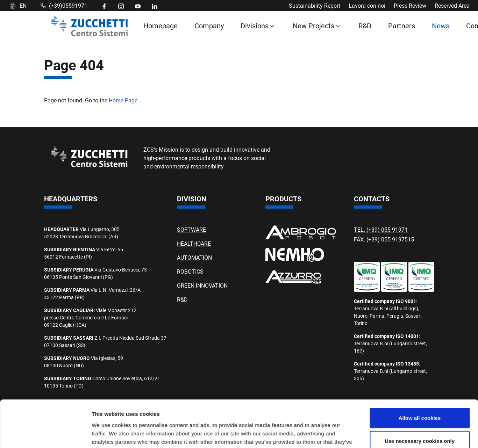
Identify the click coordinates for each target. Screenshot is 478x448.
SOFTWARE (191, 229)
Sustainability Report (315, 5)
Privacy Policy (351, 423)
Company (209, 26)
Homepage (160, 26)
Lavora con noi (367, 5)
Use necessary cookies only (420, 367)
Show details (367, 404)
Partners (402, 26)
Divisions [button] (255, 26)
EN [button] (18, 5)
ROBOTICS (190, 271)
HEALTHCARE (194, 243)
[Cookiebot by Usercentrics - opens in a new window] (45, 405)
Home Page (123, 100)
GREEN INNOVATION (202, 285)
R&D (365, 26)
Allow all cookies (420, 344)
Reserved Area (452, 5)
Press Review (410, 5)
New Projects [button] (313, 26)
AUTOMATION (194, 257)
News (441, 26)
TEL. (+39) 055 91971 (381, 229)
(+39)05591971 (64, 5)
